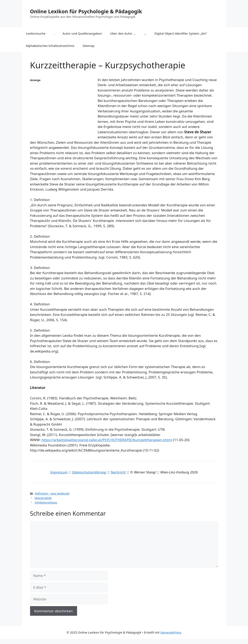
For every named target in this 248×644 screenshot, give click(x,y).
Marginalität (43, 498)
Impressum (59, 472)
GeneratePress (171, 632)
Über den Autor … (123, 33)
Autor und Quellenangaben (82, 33)
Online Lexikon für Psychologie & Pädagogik (86, 11)
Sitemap (89, 46)
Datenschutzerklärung (89, 472)
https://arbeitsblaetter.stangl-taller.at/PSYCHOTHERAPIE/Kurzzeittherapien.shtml (107, 440)
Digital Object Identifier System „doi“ (181, 33)
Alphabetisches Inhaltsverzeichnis (50, 46)
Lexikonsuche (36, 33)
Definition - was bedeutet (52, 493)
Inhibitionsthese (46, 502)
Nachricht (118, 472)
